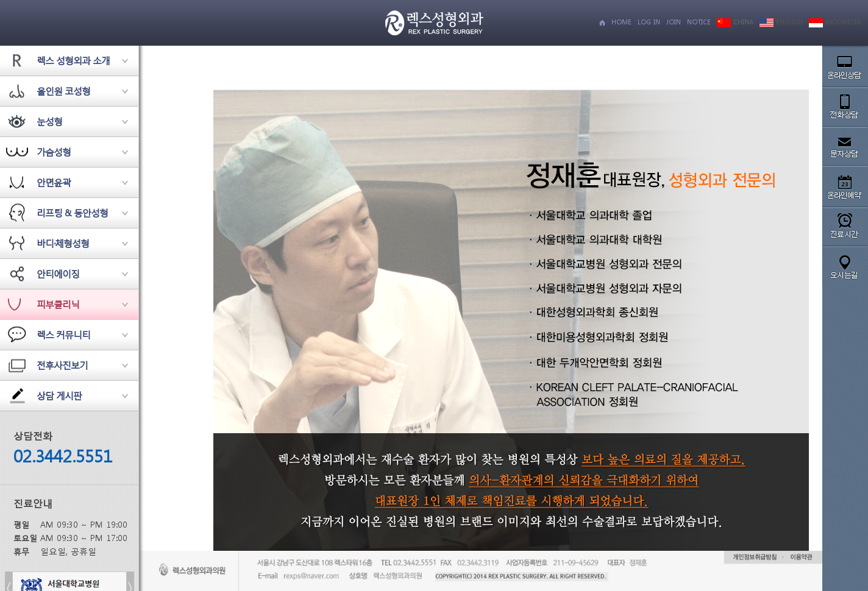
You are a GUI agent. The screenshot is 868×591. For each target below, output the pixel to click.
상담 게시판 (59, 395)
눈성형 (49, 121)
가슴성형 (54, 152)
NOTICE (699, 22)
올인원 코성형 (63, 91)
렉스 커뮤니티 (63, 334)
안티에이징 (58, 274)
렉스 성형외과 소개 (73, 60)
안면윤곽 (54, 182)
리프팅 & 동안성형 (72, 213)
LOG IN (649, 22)
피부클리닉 (58, 304)
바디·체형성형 (63, 243)
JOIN (674, 22)
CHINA (735, 22)
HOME (621, 22)
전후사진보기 (62, 365)
